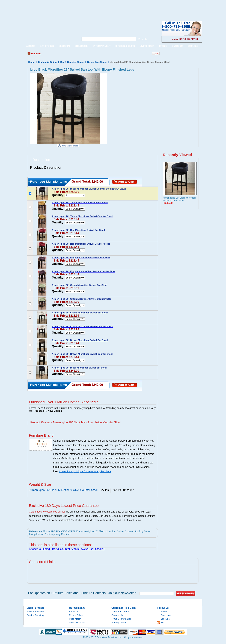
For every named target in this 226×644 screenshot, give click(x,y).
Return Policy (76, 615)
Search (142, 39)
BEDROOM (64, 46)
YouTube (165, 619)
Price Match (75, 619)
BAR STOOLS (47, 46)
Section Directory (35, 615)
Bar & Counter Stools (72, 62)
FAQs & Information (121, 619)
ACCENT (31, 46)
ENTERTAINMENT (102, 46)
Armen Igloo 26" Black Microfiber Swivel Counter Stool (179, 199)
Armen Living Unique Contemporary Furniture (85, 471)
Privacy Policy (119, 623)
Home (31, 62)
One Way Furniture (50, 32)
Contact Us (117, 615)
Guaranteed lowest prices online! (47, 512)
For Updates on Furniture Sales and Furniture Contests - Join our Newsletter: (82, 593)
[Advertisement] (64, 8)
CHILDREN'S (81, 46)
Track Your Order (120, 612)
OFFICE (163, 46)
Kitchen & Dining (47, 62)
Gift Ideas (36, 54)
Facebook (166, 615)
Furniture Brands (35, 612)
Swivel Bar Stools (97, 62)
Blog (163, 623)
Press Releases (77, 623)
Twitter (164, 612)
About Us (74, 612)
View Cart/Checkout (185, 39)
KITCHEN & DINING (125, 46)
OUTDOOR (177, 46)
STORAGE (193, 46)
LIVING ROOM (147, 46)
